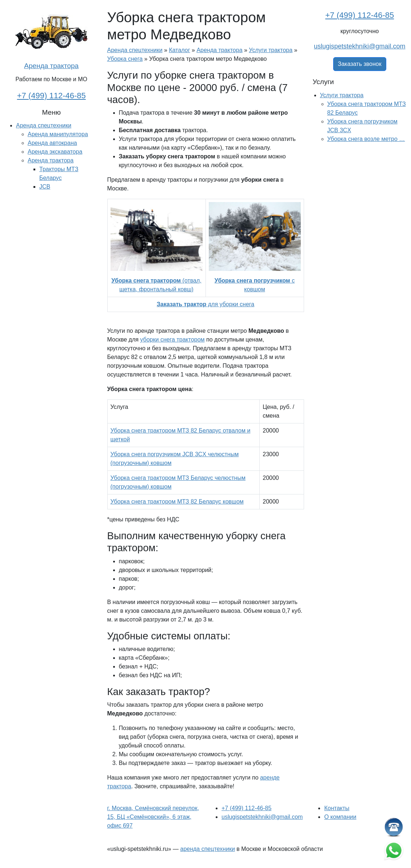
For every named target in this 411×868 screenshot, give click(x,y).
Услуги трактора (271, 50)
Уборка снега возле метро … (366, 139)
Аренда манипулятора (58, 134)
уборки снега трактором (172, 340)
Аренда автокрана (52, 143)
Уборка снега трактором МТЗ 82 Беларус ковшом (177, 502)
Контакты (337, 808)
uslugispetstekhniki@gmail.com (360, 46)
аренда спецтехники (207, 849)
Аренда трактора (51, 66)
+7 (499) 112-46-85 (51, 96)
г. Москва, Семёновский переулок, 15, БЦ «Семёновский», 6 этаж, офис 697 (153, 817)
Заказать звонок (360, 64)
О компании (340, 817)
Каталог (179, 50)
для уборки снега (205, 304)
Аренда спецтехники (44, 125)
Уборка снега (125, 59)
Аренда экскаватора (55, 152)
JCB (45, 187)
